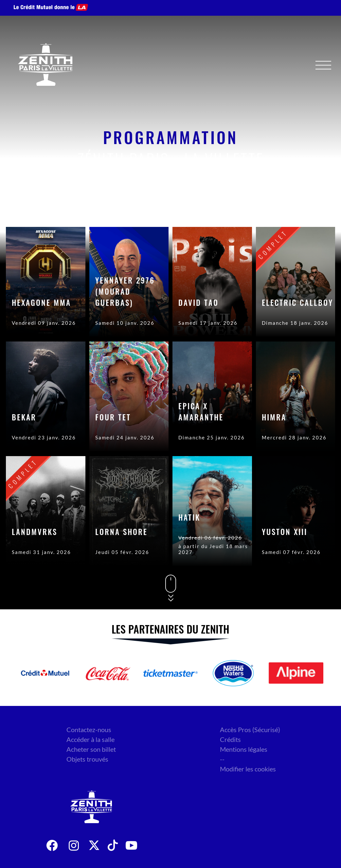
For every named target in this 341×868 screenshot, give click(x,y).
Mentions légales (244, 749)
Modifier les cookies (248, 769)
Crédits (230, 739)
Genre (283, 207)
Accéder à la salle (90, 739)
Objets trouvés (87, 759)
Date (249, 207)
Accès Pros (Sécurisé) (250, 729)
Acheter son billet (91, 749)
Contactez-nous (89, 729)
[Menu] (323, 65)
